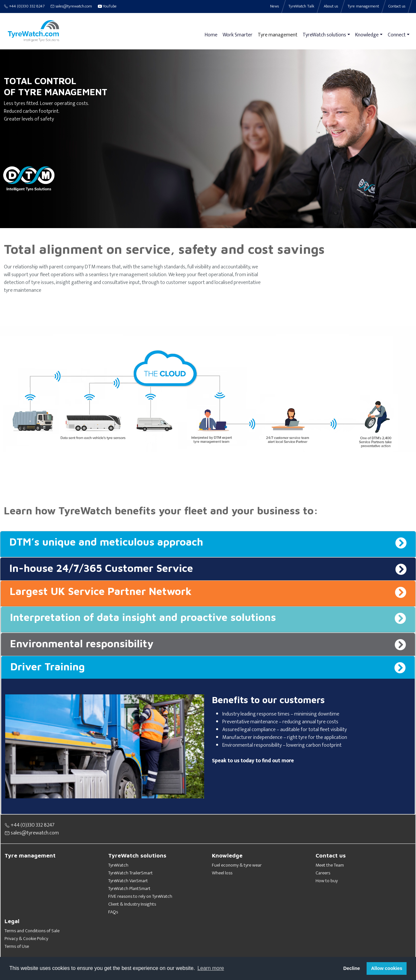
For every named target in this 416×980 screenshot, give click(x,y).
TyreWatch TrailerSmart (130, 873)
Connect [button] (397, 35)
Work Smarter (238, 35)
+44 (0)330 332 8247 (24, 6)
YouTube (107, 6)
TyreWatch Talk (301, 6)
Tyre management (278, 35)
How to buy (327, 881)
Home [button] (211, 35)
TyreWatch (118, 865)
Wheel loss (222, 873)
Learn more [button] (211, 968)
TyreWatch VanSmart (128, 881)
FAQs (113, 912)
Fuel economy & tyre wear (237, 865)
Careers (323, 873)
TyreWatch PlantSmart (129, 889)
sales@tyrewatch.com (71, 6)
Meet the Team (330, 865)
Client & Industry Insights (132, 904)
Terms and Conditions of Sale (32, 931)
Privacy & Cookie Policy (26, 939)
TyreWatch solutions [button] (324, 35)
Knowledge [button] (367, 35)
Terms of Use (17, 947)
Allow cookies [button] (387, 968)
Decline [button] (351, 968)
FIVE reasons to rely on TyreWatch (140, 896)
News (274, 6)
